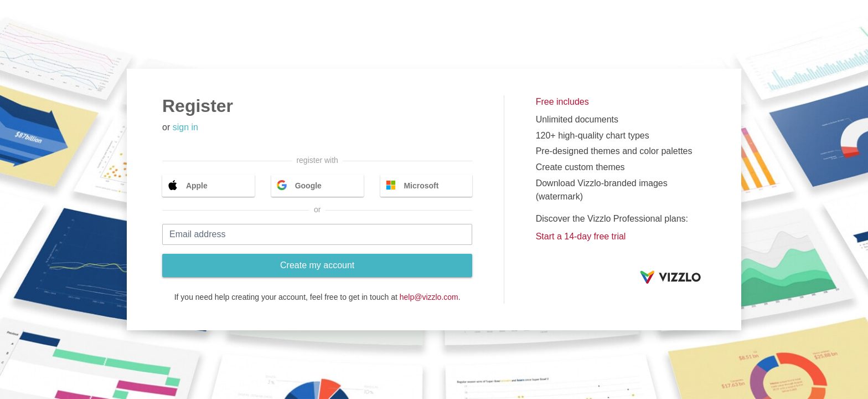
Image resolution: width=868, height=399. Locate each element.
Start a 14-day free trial (581, 236)
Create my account (317, 265)
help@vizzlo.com (429, 297)
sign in (185, 127)
